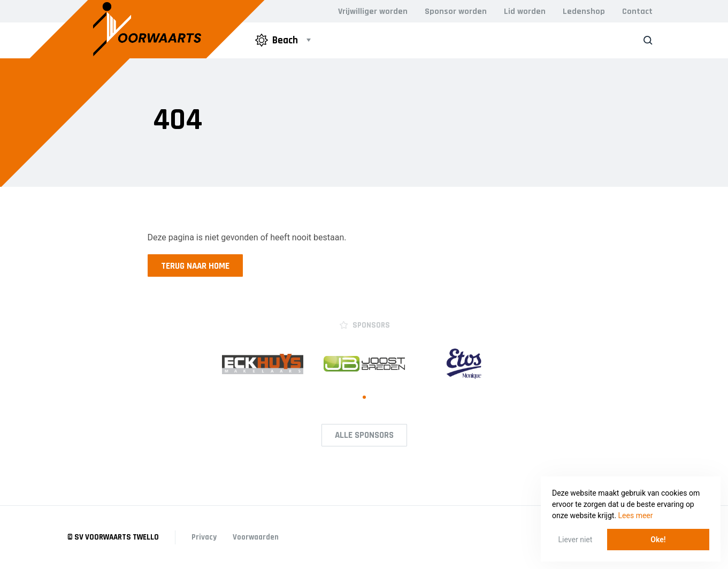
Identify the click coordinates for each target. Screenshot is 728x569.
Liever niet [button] (576, 540)
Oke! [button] (658, 540)
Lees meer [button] (636, 515)
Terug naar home (195, 266)
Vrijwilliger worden (373, 12)
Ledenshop (584, 12)
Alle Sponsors (364, 435)
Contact (637, 12)
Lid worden (525, 12)
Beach (277, 40)
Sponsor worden (456, 12)
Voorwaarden (256, 537)
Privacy (204, 537)
